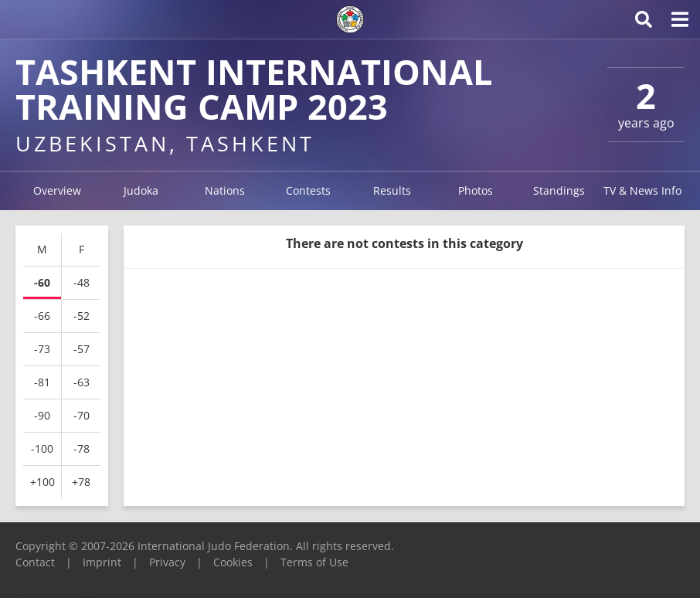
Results (392, 190)
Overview (57, 190)
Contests (308, 190)
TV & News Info (642, 190)
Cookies (233, 562)
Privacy (167, 562)
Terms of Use (314, 562)
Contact (35, 562)
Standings (559, 190)
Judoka (141, 190)
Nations (225, 190)
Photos (476, 190)
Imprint (102, 562)
